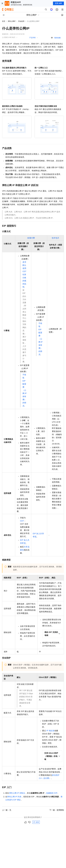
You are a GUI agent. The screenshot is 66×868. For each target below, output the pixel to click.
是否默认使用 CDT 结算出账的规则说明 (24, 275)
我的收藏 (57, 38)
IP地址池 (50, 731)
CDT (22, 521)
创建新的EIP (52, 793)
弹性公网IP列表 (14, 797)
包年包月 (55, 238)
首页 (4, 21)
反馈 (36, 822)
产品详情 (32, 38)
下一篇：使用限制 (57, 810)
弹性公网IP (12, 21)
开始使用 (21, 21)
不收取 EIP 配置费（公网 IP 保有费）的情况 (25, 390)
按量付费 (31, 238)
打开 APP (58, 3)
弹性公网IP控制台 (17, 793)
